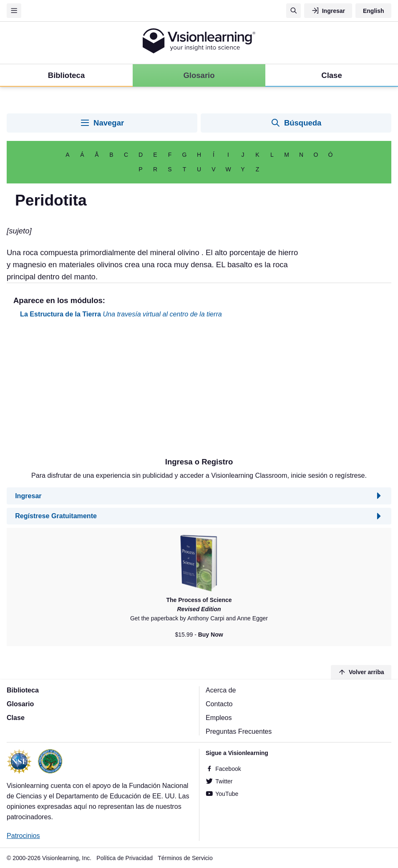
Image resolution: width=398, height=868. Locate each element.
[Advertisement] (199, 391)
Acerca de (221, 690)
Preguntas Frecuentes (239, 731)
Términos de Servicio (185, 858)
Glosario (20, 704)
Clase (16, 717)
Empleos (219, 717)
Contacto (219, 704)
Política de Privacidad (125, 858)
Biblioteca (23, 690)
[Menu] (14, 11)
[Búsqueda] (293, 11)
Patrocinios (23, 835)
